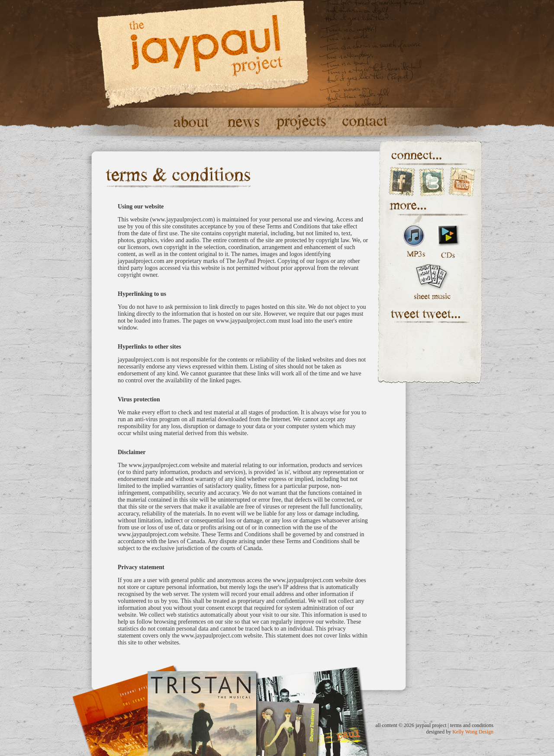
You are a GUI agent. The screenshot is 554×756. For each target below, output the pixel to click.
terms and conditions (472, 725)
